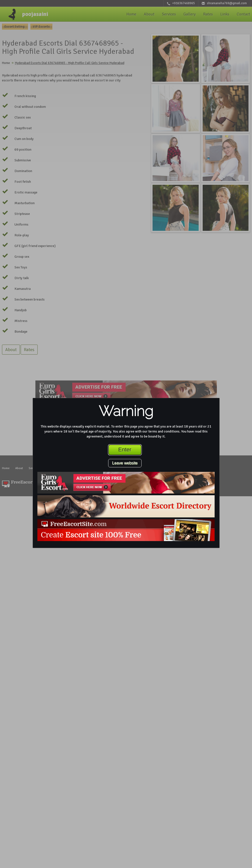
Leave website (125, 463)
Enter (125, 450)
